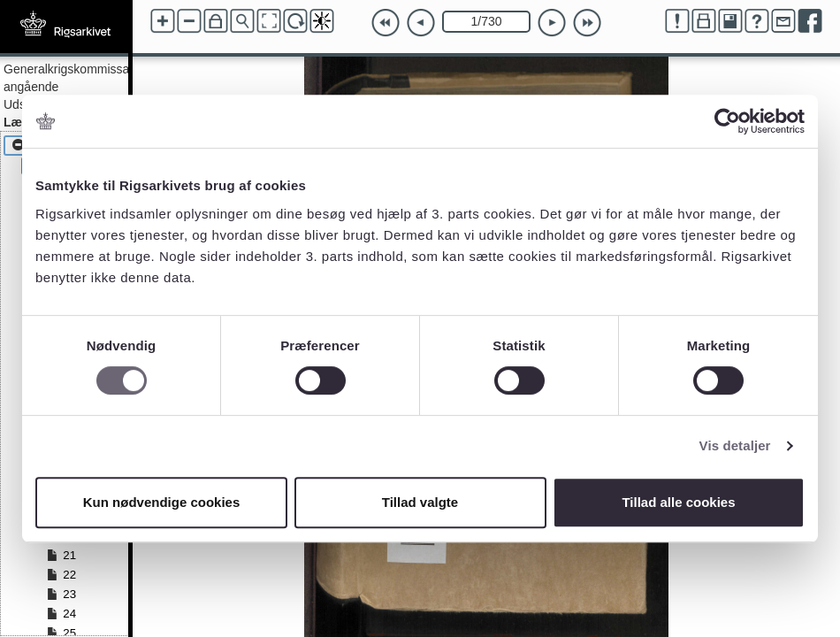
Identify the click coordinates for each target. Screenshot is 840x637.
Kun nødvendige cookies (162, 502)
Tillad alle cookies (678, 502)
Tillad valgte (420, 502)
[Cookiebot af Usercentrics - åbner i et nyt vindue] (727, 121)
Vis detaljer (735, 445)
